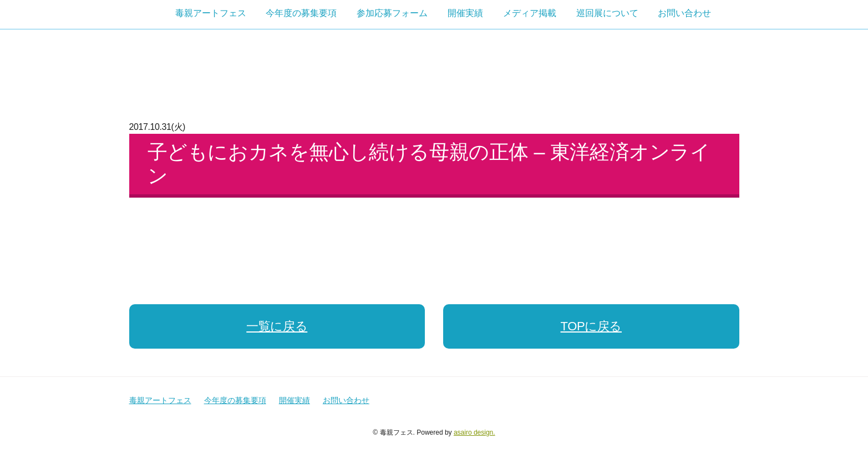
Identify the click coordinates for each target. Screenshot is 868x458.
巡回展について (607, 13)
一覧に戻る (277, 326)
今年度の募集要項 (301, 13)
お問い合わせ (684, 13)
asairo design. (474, 432)
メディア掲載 (530, 13)
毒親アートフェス (211, 13)
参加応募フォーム (392, 13)
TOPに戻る (591, 326)
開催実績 (465, 13)
